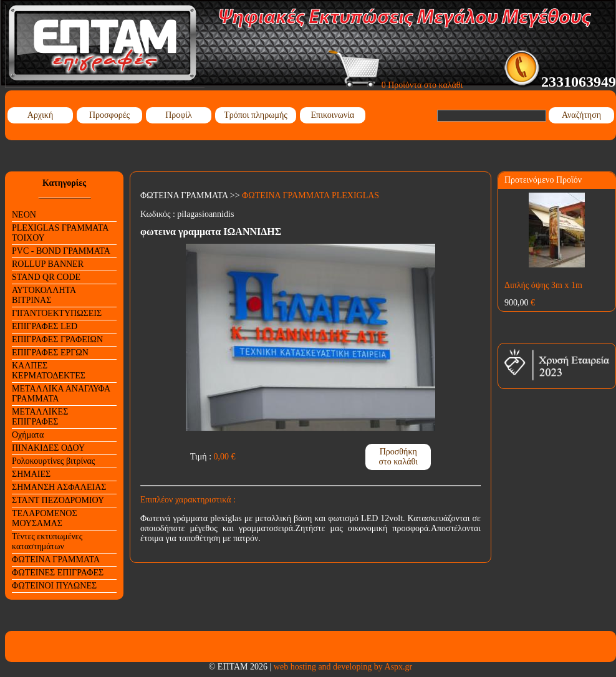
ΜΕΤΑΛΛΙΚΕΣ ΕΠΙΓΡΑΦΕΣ (40, 417)
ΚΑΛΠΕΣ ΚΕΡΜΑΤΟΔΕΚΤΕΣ (49, 371)
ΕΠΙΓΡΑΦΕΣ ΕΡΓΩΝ (50, 353)
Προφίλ (179, 115)
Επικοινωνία (333, 115)
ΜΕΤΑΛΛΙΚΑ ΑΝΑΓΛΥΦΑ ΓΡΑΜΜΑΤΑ (61, 394)
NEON (24, 215)
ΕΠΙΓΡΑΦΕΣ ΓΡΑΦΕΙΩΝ (57, 339)
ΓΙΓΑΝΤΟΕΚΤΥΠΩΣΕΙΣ (57, 313)
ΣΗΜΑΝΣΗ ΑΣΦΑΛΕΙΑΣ (59, 487)
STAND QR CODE (46, 277)
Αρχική (40, 115)
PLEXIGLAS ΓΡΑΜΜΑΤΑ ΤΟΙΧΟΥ (60, 233)
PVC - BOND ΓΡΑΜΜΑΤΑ (61, 251)
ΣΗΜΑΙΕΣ (31, 474)
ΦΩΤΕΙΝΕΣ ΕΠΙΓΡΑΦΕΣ (58, 573)
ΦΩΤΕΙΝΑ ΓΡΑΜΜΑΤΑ (56, 559)
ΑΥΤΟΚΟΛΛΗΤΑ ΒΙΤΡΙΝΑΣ (44, 295)
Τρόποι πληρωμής (256, 115)
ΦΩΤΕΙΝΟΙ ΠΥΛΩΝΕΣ (54, 586)
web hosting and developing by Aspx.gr (343, 667)
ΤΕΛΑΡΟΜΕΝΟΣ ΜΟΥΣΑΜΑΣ (45, 518)
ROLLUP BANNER (48, 264)
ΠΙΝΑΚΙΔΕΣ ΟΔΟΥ (48, 448)
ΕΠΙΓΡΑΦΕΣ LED (45, 326)
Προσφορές (109, 115)
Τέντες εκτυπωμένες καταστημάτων (47, 541)
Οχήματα (28, 435)
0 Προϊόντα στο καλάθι (396, 85)
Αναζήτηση (581, 115)
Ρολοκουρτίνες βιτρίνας (53, 461)
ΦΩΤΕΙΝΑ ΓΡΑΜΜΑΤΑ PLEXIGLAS (310, 195)
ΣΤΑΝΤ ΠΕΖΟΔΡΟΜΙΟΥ (58, 500)
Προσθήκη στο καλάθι (398, 457)
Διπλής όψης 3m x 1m (543, 285)
